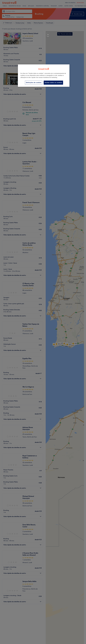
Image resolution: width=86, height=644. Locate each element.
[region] (44, 76)
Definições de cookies (34, 83)
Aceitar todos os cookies (53, 83)
